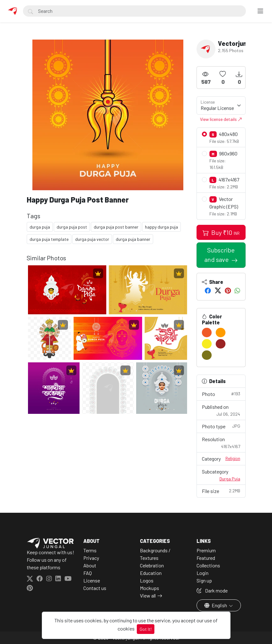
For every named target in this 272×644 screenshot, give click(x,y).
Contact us (95, 588)
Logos (147, 580)
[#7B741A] (207, 355)
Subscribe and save (220, 255)
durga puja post (72, 227)
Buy (221, 232)
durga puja (40, 227)
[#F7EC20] (207, 344)
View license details (221, 119)
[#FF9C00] (221, 333)
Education (151, 573)
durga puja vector (92, 239)
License (92, 580)
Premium (206, 550)
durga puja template (49, 239)
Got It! (146, 629)
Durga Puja (230, 479)
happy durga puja (161, 227)
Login (203, 573)
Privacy (91, 558)
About (90, 565)
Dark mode (212, 590)
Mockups (150, 588)
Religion (233, 458)
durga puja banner (133, 239)
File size (221, 491)
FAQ (88, 573)
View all (148, 595)
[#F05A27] (207, 333)
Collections (208, 565)
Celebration (152, 565)
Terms (90, 550)
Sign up (204, 580)
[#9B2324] (221, 344)
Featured (206, 558)
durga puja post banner (116, 227)
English (216, 605)
